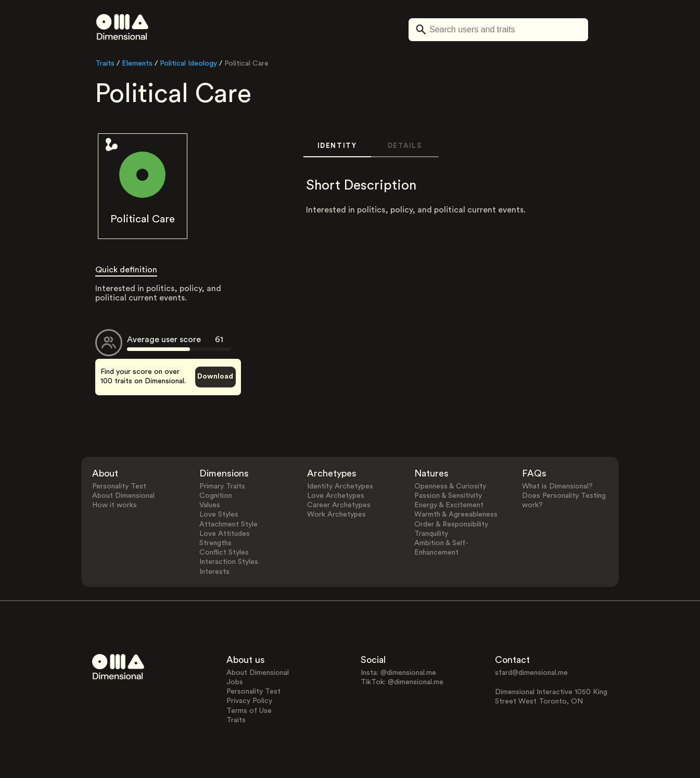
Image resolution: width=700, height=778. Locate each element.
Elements (137, 64)
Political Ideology (188, 64)
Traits (105, 64)
